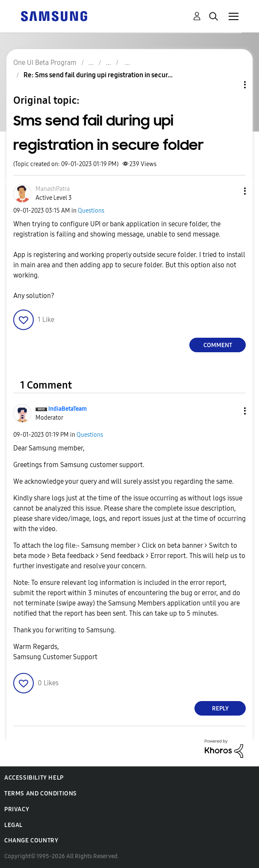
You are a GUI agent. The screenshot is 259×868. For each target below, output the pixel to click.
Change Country (31, 840)
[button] (231, 191)
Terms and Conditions (41, 793)
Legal (13, 825)
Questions (91, 211)
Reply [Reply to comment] (220, 709)
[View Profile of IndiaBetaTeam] (68, 409)
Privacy (17, 809)
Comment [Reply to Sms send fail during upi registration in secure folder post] (218, 345)
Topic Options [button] (230, 85)
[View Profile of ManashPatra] (53, 189)
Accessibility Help (34, 778)
